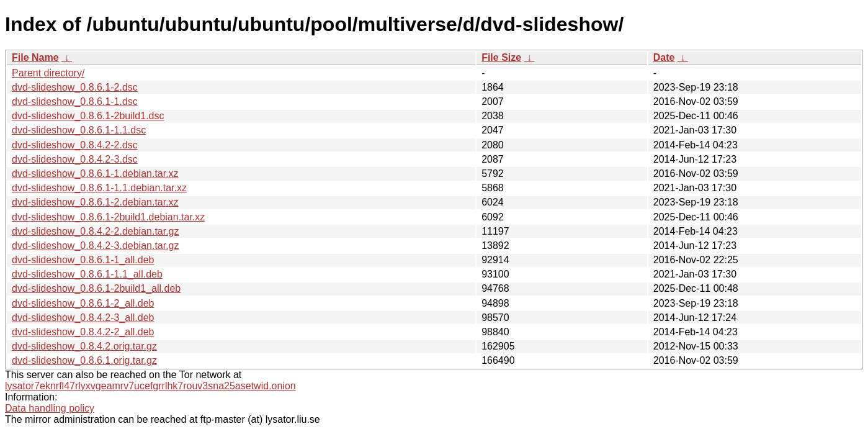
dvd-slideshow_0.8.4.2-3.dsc (75, 159)
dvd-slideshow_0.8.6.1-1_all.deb (83, 260)
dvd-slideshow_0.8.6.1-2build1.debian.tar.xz (108, 217)
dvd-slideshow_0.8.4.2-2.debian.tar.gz (96, 231)
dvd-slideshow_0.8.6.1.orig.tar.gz (84, 360)
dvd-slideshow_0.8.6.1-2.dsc (75, 87)
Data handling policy (50, 408)
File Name (35, 57)
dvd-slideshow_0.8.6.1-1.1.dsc (79, 130)
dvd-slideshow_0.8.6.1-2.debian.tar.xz (95, 202)
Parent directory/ (48, 73)
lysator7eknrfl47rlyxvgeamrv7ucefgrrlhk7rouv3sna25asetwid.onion (150, 386)
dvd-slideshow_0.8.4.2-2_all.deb (83, 332)
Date (664, 57)
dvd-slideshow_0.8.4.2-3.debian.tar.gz (96, 246)
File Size (501, 57)
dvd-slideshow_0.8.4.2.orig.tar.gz (84, 346)
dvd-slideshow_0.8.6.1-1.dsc (75, 102)
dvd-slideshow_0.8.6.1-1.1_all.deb (87, 274)
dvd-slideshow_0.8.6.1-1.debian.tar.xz (95, 174)
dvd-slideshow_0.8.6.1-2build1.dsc (88, 116)
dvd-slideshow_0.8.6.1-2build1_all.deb (96, 288)
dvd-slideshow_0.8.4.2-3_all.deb (83, 318)
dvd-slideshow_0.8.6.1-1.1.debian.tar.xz (99, 188)
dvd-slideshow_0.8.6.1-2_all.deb (83, 303)
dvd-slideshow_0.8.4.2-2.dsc (75, 145)
